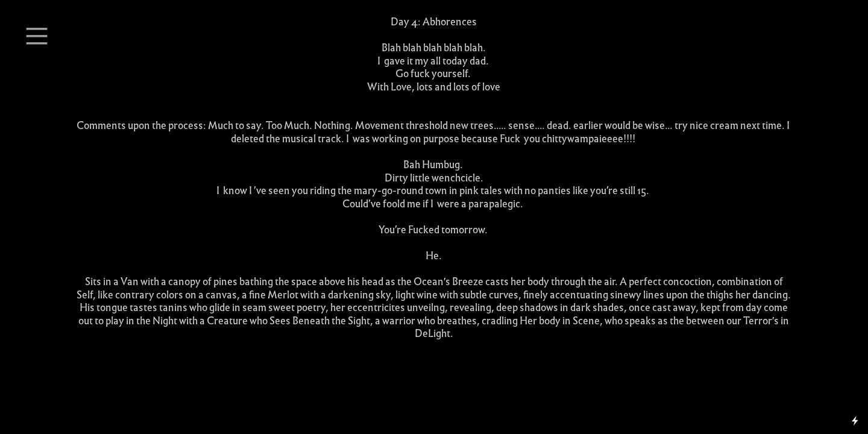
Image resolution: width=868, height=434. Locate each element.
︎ (37, 36)
